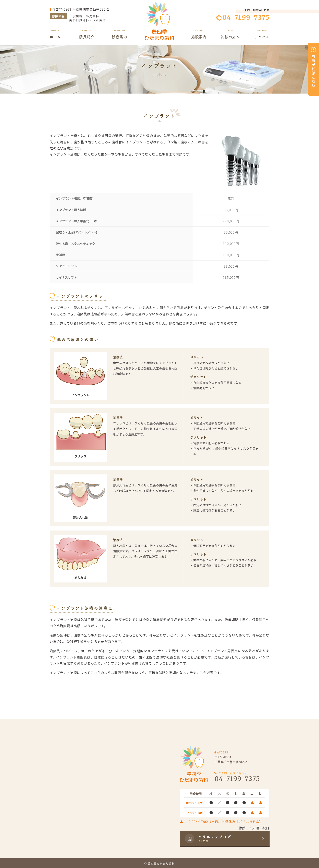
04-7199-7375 (246, 18)
